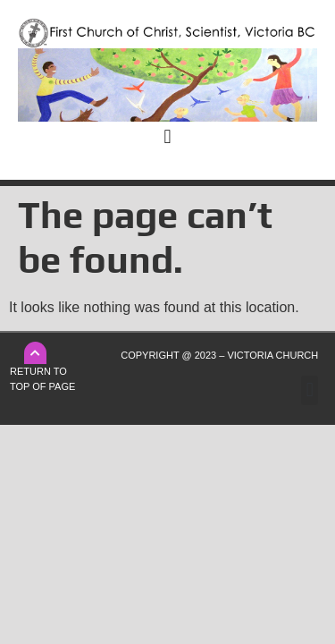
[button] (167, 136)
